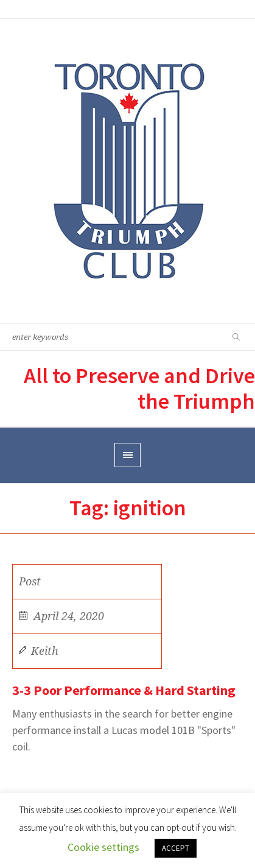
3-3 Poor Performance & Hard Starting (124, 690)
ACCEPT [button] (176, 848)
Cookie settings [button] (103, 847)
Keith (45, 651)
